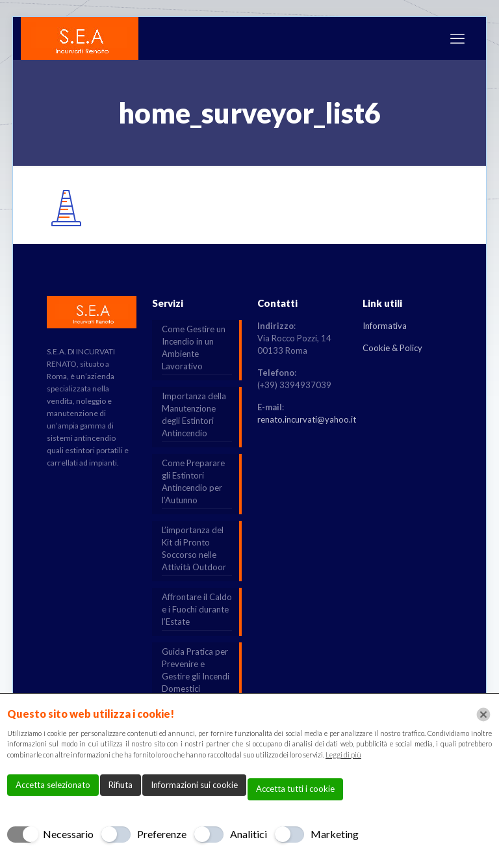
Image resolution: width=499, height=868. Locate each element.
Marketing (335, 834)
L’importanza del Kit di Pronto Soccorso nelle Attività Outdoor (194, 548)
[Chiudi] (483, 715)
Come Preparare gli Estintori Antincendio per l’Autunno (193, 481)
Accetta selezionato (53, 785)
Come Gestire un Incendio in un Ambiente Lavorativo (194, 348)
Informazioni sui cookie (194, 785)
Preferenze (162, 834)
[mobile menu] (457, 38)
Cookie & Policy (392, 348)
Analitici (249, 834)
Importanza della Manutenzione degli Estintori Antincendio (194, 414)
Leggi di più (343, 755)
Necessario (68, 834)
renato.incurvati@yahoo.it (307, 419)
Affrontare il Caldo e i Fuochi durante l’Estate (197, 609)
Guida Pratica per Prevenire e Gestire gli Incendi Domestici (196, 670)
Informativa (385, 326)
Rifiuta (121, 785)
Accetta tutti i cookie (295, 789)
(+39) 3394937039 (294, 385)
